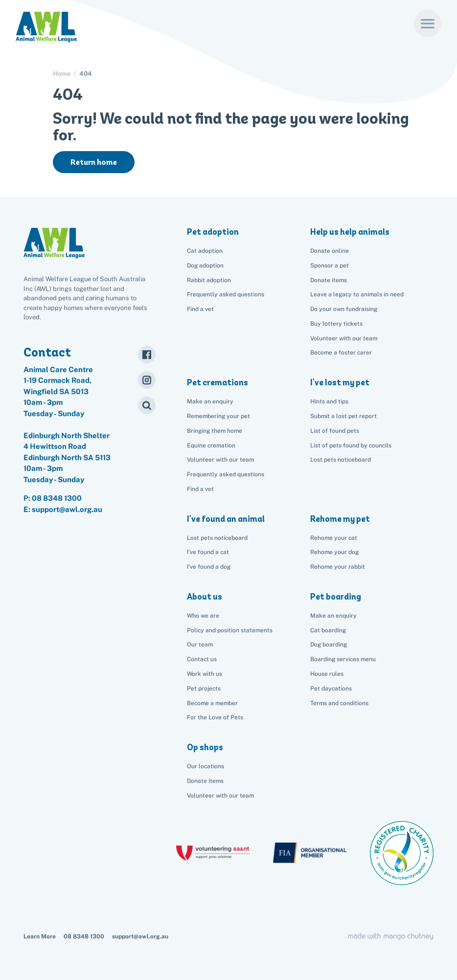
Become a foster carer (341, 353)
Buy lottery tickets (336, 324)
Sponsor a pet (330, 266)
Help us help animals (350, 232)
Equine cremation (211, 445)
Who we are (203, 616)
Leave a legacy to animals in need (357, 294)
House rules (327, 674)
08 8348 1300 (57, 498)
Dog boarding (329, 645)
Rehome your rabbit (338, 567)
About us (205, 597)
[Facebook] (147, 355)
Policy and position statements (230, 630)
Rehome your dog (334, 552)
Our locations (206, 766)
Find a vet (200, 309)
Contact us (202, 659)
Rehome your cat (334, 538)
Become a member (212, 703)
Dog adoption (205, 266)
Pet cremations (217, 382)
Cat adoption (205, 251)
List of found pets (335, 431)
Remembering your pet (218, 416)
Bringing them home (215, 431)
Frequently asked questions (226, 294)
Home (62, 74)
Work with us (205, 674)
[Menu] (428, 23)
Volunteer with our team (344, 338)
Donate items (329, 280)
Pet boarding (336, 597)
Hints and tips (329, 401)
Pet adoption (213, 232)
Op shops (205, 747)
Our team (200, 645)
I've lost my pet (340, 382)
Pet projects (204, 689)
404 (86, 74)
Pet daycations (331, 689)
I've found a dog (209, 567)
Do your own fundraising (344, 309)
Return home (94, 162)
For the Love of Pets (215, 717)
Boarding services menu (343, 659)
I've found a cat (208, 552)
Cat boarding (328, 630)
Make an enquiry (333, 616)
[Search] (147, 405)
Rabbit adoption (209, 280)
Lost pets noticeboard (341, 460)
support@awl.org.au (140, 936)
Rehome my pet (340, 519)
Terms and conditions (339, 703)
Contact (47, 352)
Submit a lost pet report (343, 416)
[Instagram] (147, 380)
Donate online (330, 251)
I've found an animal (226, 519)
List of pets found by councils (351, 445)
